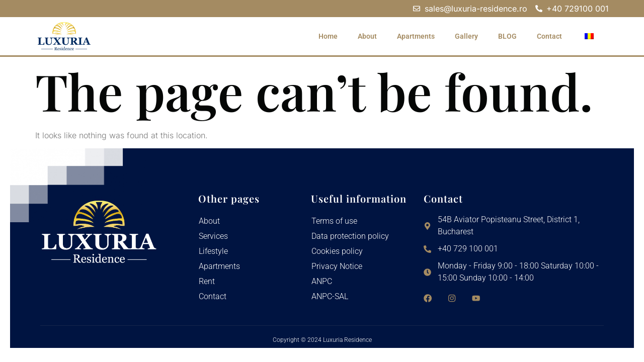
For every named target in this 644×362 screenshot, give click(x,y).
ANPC (322, 281)
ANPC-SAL (330, 296)
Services (213, 236)
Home (328, 36)
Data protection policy (350, 236)
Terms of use (334, 221)
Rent (207, 281)
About (367, 36)
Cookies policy (337, 251)
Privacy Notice (337, 266)
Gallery (466, 36)
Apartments (416, 36)
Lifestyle (213, 251)
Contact (549, 36)
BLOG (507, 36)
